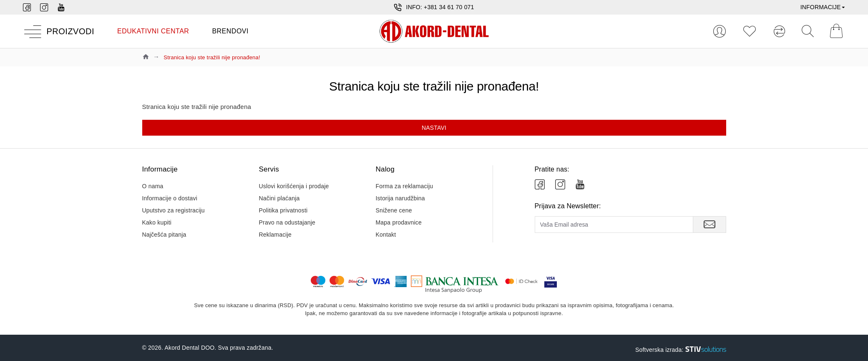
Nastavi (434, 128)
